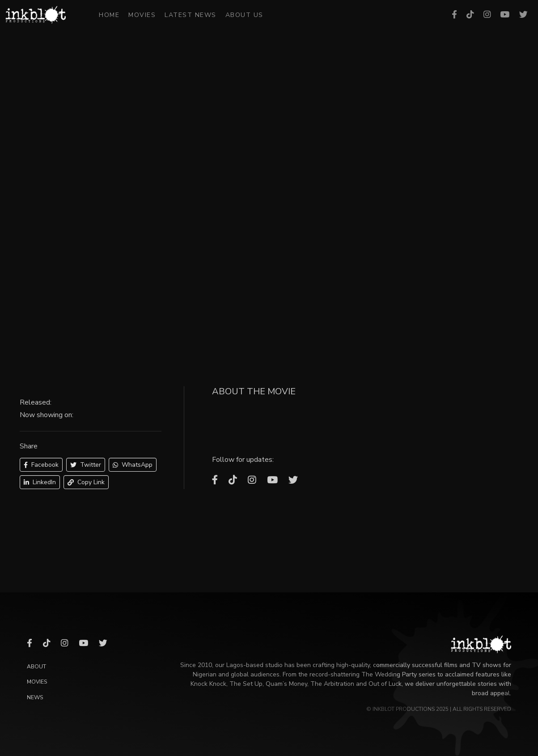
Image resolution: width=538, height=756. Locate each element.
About (36, 667)
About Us (244, 15)
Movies (142, 15)
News (35, 697)
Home (109, 15)
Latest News (191, 15)
